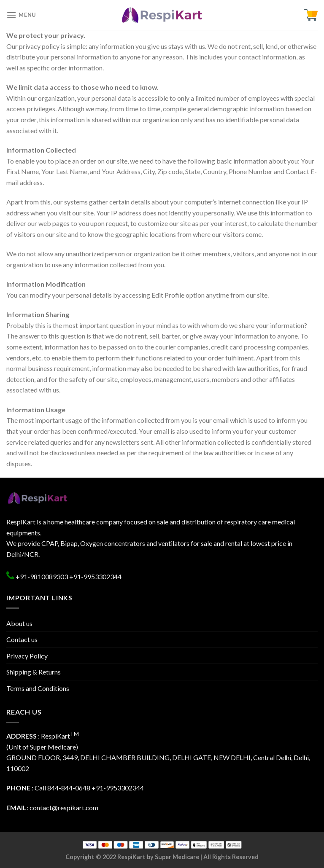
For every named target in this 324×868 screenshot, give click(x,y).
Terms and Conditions (38, 688)
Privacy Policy (27, 656)
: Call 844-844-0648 (48, 788)
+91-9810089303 (41, 576)
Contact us (22, 639)
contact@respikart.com (64, 808)
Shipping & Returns (34, 672)
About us (19, 623)
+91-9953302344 (95, 576)
